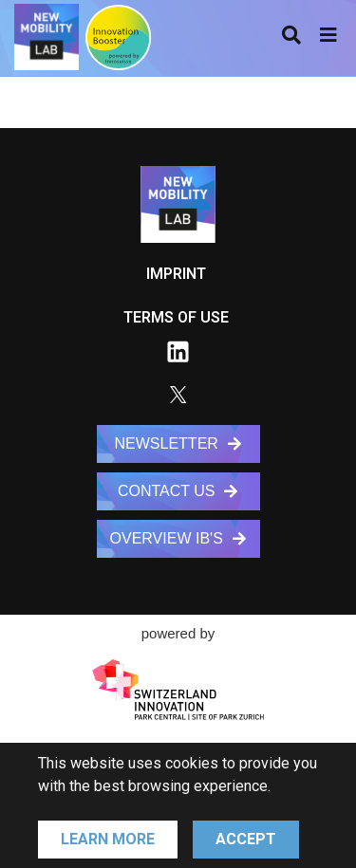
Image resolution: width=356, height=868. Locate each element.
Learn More (108, 839)
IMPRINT (176, 274)
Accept (246, 839)
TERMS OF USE (176, 317)
